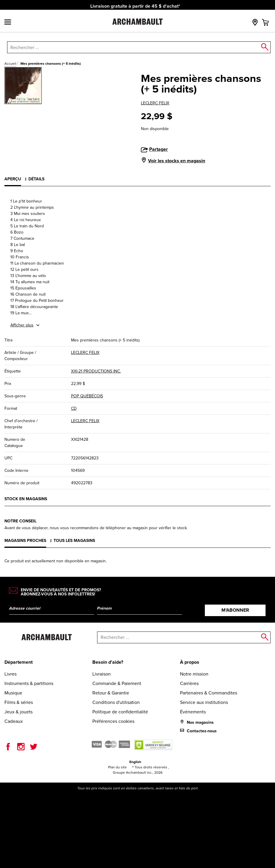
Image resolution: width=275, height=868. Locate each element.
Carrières (189, 683)
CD (74, 408)
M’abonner (235, 610)
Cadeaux (14, 721)
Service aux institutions (204, 702)
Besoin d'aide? (108, 662)
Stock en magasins (26, 499)
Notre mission (194, 674)
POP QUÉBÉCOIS (87, 396)
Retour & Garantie (111, 693)
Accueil (10, 64)
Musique (13, 693)
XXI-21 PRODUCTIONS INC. (96, 371)
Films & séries (19, 702)
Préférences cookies (113, 721)
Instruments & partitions (29, 683)
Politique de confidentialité (120, 712)
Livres (11, 674)
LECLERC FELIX (155, 103)
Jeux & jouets (19, 712)
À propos (190, 662)
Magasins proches (25, 540)
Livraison (102, 674)
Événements (193, 712)
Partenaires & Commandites (209, 693)
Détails (36, 179)
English (135, 762)
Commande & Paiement (117, 683)
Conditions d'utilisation (116, 702)
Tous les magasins (74, 540)
